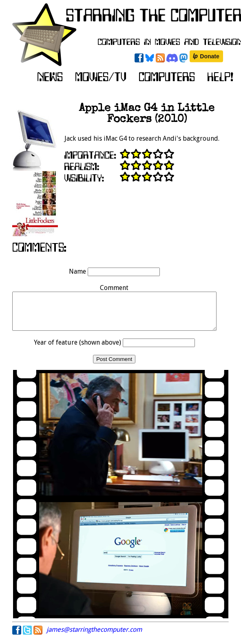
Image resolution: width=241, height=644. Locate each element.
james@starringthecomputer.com (94, 637)
